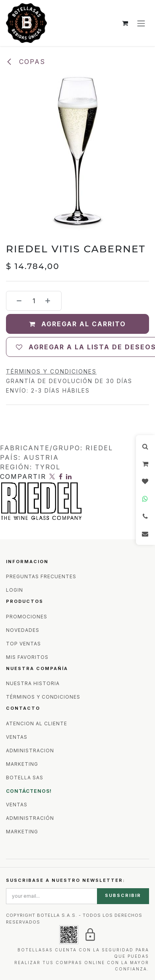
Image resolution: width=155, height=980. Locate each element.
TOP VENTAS (23, 644)
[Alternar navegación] (141, 23)
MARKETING (22, 764)
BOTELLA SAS (25, 778)
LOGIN (15, 590)
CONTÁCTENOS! (29, 791)
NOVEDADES (23, 630)
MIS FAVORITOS (27, 657)
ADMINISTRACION (30, 750)
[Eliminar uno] (16, 301)
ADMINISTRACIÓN (30, 818)
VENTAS (17, 737)
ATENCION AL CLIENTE (37, 723)
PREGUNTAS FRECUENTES (41, 576)
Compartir (23, 476)
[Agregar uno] (51, 301)
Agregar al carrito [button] (77, 324)
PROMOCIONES (27, 617)
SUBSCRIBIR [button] (123, 895)
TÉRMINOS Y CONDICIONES (43, 697)
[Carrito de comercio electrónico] (125, 23)
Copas (26, 62)
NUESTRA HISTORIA (33, 683)
